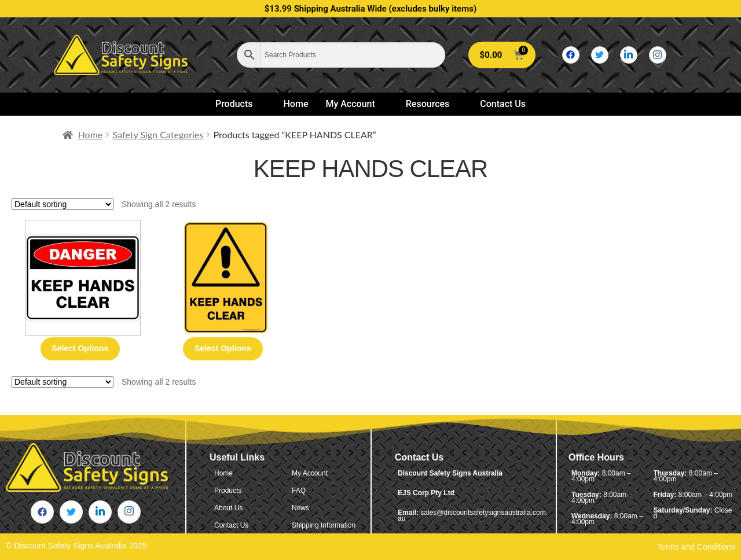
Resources (433, 104)
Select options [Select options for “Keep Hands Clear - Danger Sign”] (80, 348)
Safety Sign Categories (158, 135)
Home (296, 104)
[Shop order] (63, 204)
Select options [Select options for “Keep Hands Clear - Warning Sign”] (223, 348)
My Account (355, 104)
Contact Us (503, 104)
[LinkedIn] (629, 55)
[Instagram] (658, 55)
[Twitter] (600, 55)
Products (239, 104)
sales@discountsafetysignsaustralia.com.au (473, 515)
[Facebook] (571, 55)
